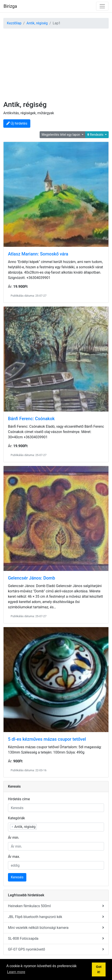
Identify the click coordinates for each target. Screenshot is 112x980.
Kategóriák (16, 818)
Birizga (10, 6)
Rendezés (96, 135)
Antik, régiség (37, 23)
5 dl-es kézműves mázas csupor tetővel (47, 739)
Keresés (17, 877)
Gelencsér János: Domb (32, 578)
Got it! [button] (99, 969)
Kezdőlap (14, 23)
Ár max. (14, 857)
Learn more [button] (16, 972)
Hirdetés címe (19, 799)
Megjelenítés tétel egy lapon (61, 135)
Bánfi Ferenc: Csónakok (31, 419)
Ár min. (14, 838)
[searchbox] (60, 827)
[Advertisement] (56, 62)
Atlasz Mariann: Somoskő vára (38, 254)
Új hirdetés (17, 123)
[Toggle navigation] (102, 6)
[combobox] (56, 827)
